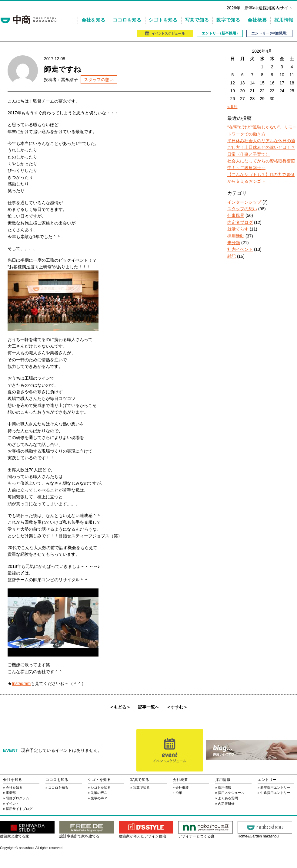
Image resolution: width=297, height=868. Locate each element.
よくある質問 (228, 798)
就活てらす (238, 229)
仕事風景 (236, 215)
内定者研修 (226, 804)
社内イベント (240, 249)
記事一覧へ (148, 707)
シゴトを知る (163, 20)
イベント (12, 804)
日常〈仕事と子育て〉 (249, 154)
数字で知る (228, 20)
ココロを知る (127, 20)
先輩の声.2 (99, 798)
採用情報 (284, 20)
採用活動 (236, 236)
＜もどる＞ (120, 707)
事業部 (11, 793)
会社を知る (93, 20)
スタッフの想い (99, 80)
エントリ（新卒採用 (220, 33)
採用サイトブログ (19, 809)
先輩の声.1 (99, 793)
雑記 (232, 256)
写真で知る (197, 20)
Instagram (21, 683)
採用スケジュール (231, 793)
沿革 (179, 793)
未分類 (234, 243)
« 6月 (232, 106)
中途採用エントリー (275, 793)
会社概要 (257, 20)
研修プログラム (17, 798)
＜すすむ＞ (177, 707)
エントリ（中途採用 (269, 33)
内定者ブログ (240, 222)
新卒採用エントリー (275, 788)
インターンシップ (244, 202)
